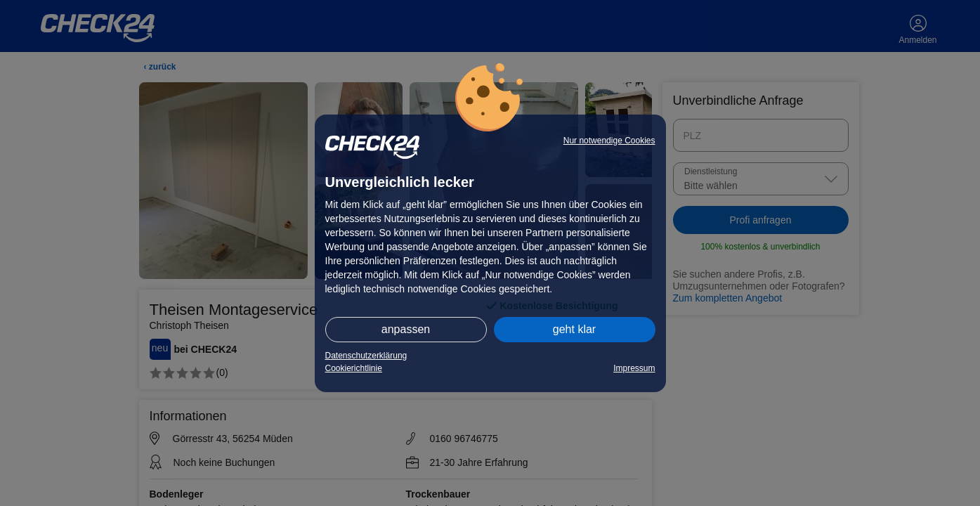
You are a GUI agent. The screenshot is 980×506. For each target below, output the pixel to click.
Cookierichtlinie (354, 368)
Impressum (634, 368)
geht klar (574, 329)
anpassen (406, 329)
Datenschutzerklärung (366, 356)
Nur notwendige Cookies (609, 141)
